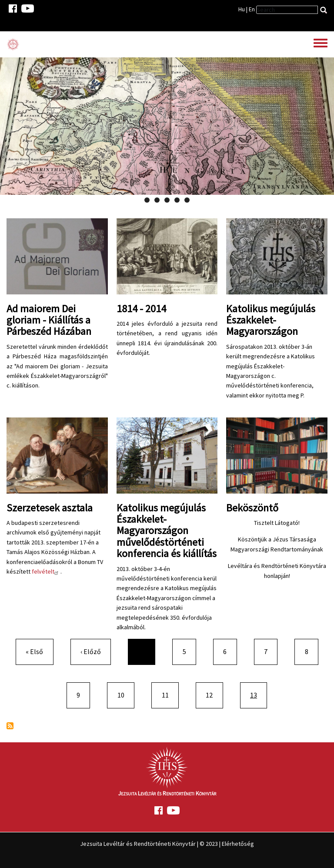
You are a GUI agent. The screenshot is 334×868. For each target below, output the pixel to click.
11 (169, 694)
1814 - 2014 (141, 309)
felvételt (46, 571)
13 (258, 694)
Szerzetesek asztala (50, 508)
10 (124, 694)
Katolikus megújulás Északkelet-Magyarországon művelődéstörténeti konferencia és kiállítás (167, 531)
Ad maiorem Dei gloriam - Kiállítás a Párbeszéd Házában (49, 320)
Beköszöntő (252, 508)
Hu (242, 9)
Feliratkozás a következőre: (10, 726)
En (252, 9)
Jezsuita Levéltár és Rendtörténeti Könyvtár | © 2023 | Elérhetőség (167, 844)
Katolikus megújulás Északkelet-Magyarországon (271, 320)
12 (213, 694)
